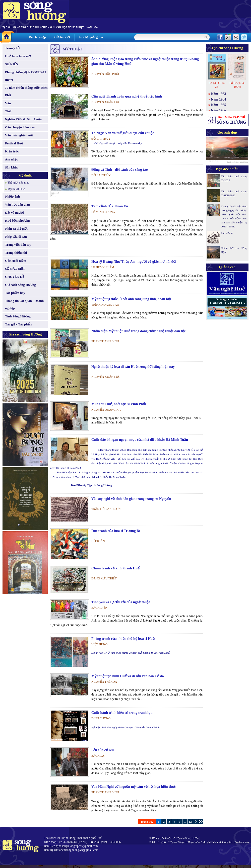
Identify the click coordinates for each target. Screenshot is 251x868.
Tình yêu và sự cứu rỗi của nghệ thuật (121, 602)
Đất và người (14, 212)
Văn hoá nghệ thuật (19, 135)
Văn (8, 103)
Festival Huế (14, 143)
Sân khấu (12, 167)
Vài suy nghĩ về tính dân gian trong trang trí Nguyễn (131, 499)
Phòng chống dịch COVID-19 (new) (26, 76)
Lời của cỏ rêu (103, 750)
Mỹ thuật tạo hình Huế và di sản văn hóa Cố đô (128, 676)
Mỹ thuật (25, 175)
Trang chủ (12, 48)
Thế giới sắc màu (18, 183)
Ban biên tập (37, 37)
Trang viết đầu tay (18, 245)
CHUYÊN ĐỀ (15, 277)
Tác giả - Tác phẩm (19, 324)
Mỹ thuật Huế (16, 189)
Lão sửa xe (227, 233)
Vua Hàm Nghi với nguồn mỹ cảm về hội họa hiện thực (134, 787)
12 (190, 822)
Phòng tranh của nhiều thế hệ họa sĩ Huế (123, 639)
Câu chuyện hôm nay (20, 127)
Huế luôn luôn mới (18, 56)
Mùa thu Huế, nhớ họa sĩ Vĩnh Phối (119, 404)
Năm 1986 (219, 110)
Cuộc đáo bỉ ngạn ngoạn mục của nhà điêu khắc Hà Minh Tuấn (140, 440)
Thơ (8, 111)
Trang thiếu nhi (16, 253)
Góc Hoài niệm (16, 261)
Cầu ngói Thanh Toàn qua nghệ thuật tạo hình (127, 96)
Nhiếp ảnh (12, 196)
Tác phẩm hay (15, 293)
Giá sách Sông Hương (20, 285)
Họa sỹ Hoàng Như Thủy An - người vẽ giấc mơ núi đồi (134, 262)
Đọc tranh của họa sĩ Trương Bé (116, 531)
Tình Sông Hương (18, 316)
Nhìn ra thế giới (16, 229)
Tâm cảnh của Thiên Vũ (110, 206)
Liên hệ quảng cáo (91, 37)
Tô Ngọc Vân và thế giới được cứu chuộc (123, 133)
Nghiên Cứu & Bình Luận (23, 119)
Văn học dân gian (17, 204)
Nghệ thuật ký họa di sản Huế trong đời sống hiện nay (133, 367)
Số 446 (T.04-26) (217, 85)
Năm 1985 (219, 105)
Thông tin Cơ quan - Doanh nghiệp (24, 305)
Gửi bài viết (62, 37)
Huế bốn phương (17, 221)
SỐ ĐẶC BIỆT (15, 269)
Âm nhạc (11, 159)
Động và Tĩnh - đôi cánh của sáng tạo (120, 170)
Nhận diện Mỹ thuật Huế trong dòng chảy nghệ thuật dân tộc (138, 331)
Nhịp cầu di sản (16, 237)
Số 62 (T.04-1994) (237, 85)
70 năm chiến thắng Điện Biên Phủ (26, 91)
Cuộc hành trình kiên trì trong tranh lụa (122, 713)
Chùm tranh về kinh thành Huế (115, 568)
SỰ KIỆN (12, 64)
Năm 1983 (219, 94)
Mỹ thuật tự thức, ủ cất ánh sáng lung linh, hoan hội (131, 299)
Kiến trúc (12, 151)
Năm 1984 (219, 99)
